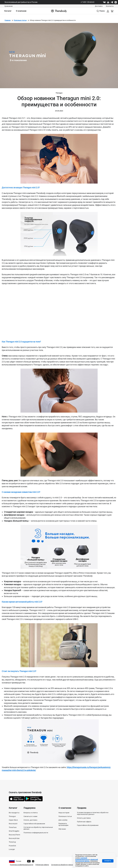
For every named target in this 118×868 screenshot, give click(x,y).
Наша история (64, 813)
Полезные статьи (20, 20)
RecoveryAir (13, 824)
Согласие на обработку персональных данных (38, 828)
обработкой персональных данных (87, 860)
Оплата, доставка (30, 820)
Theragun (12, 816)
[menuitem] (8, 11)
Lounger (12, 849)
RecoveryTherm (14, 835)
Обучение (62, 829)
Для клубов (63, 820)
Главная (8, 20)
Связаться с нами (30, 816)
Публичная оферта (84, 822)
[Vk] (104, 2)
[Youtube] (108, 2)
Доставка (99, 6)
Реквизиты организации (63, 824)
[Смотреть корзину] (112, 11)
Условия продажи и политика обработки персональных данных (93, 813)
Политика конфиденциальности (36, 833)
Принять (108, 861)
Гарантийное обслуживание (34, 824)
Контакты (110, 6)
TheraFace (13, 827)
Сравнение (8, 6)
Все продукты (14, 813)
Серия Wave (13, 820)
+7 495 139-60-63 (87, 2)
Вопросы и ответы (31, 813)
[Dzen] (116, 2)
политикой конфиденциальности (82, 859)
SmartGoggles (14, 831)
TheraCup (12, 842)
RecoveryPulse (14, 838)
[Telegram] (112, 2)
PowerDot (12, 846)
